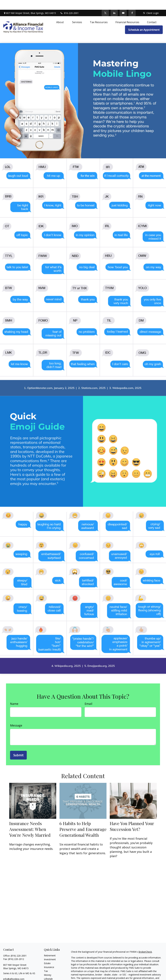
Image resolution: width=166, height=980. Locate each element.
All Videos (49, 977)
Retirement (50, 946)
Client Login (151, 3)
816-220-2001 (69, 3)
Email (88, 694)
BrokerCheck (145, 942)
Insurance (49, 957)
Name (14, 694)
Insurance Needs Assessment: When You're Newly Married (30, 819)
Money (48, 965)
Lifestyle (48, 969)
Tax (46, 961)
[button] (60, 12)
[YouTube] (123, 3)
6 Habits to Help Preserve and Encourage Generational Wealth (83, 819)
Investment (50, 950)
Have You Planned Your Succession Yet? (132, 817)
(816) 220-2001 (19, 946)
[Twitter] (105, 3)
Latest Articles (51, 973)
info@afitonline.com (14, 969)
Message (16, 716)
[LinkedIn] (114, 3)
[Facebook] (132, 3)
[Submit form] (18, 745)
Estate (47, 954)
